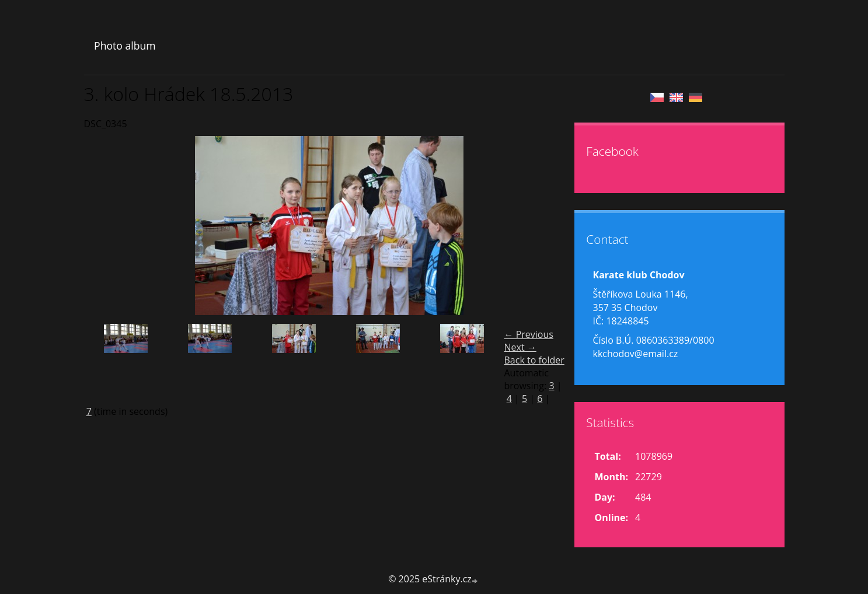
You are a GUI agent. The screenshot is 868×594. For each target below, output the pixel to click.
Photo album (125, 46)
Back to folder (534, 360)
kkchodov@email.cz (636, 354)
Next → (520, 347)
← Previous (529, 334)
